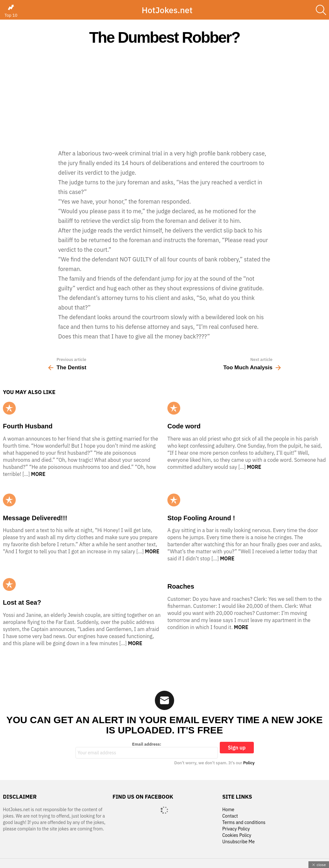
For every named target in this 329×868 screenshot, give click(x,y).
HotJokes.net (167, 10)
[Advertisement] (164, 97)
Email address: (147, 750)
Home (228, 810)
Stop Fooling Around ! (201, 518)
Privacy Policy (236, 829)
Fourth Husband (28, 426)
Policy (249, 763)
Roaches (181, 586)
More (38, 474)
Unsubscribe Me (239, 842)
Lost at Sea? (22, 602)
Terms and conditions (244, 823)
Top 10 (11, 11)
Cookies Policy (237, 835)
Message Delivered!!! (35, 518)
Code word (184, 426)
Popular (9, 408)
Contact (230, 816)
